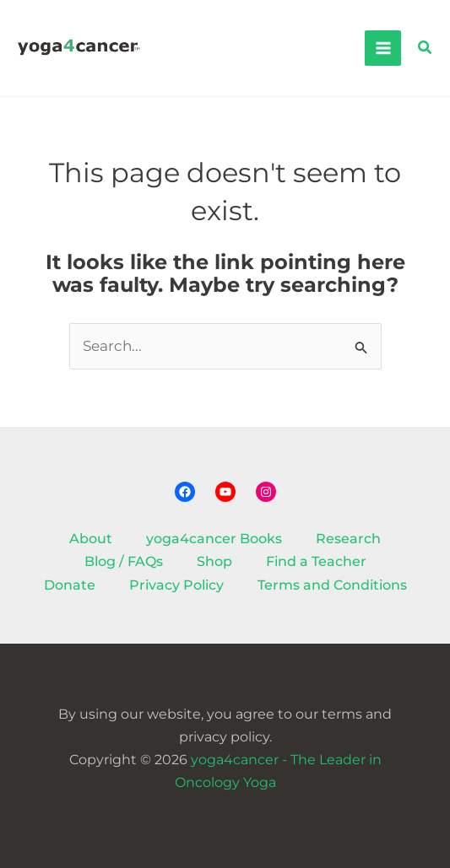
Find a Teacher (316, 561)
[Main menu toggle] (382, 48)
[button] (426, 48)
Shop (214, 561)
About (91, 539)
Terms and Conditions (332, 585)
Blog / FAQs (124, 561)
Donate (70, 585)
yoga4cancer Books (214, 539)
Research (348, 539)
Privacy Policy (176, 585)
